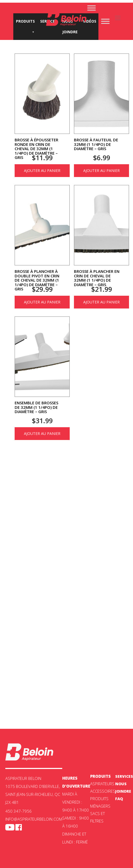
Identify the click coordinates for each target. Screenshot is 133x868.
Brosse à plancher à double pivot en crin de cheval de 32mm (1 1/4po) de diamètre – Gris (37, 280)
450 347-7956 (18, 811)
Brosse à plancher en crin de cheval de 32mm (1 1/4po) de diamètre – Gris (97, 278)
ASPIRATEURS (102, 784)
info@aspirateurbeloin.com (34, 819)
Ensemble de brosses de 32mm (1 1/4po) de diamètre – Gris (36, 407)
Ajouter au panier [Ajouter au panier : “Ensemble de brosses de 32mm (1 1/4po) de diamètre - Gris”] (42, 433)
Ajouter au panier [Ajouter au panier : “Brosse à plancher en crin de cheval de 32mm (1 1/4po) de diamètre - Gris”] (101, 302)
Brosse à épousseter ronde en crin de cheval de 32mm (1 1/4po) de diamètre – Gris (36, 149)
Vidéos (90, 21)
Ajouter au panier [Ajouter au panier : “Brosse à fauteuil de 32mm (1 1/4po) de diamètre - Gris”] (101, 170)
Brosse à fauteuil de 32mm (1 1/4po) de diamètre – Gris (96, 144)
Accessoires (103, 791)
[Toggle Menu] (92, 8)
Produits (25, 23)
